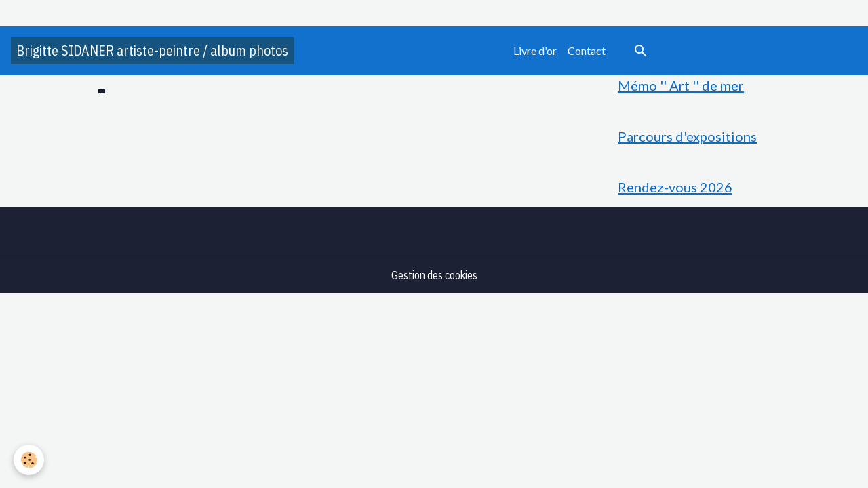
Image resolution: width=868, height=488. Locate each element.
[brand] (152, 51)
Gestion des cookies (434, 275)
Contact (587, 50)
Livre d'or (535, 50)
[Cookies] (29, 460)
